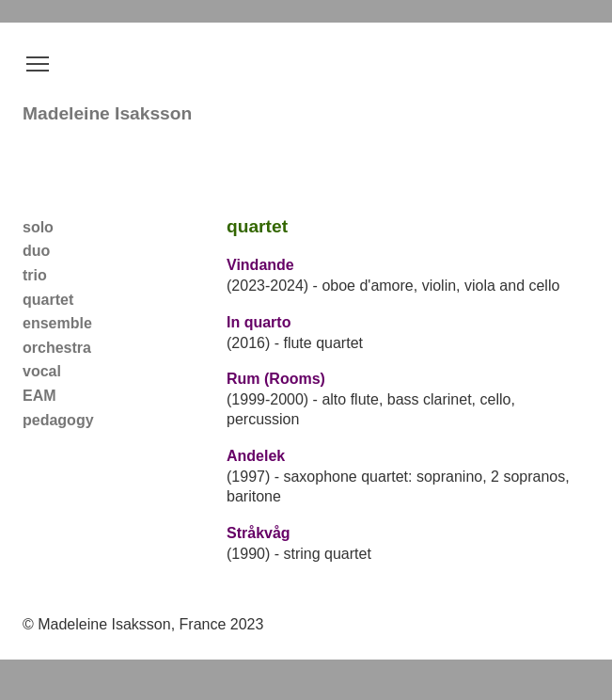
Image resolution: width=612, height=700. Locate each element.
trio (35, 275)
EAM (39, 396)
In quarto (259, 322)
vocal (42, 371)
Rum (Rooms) (276, 379)
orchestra (57, 348)
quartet (48, 300)
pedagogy (58, 420)
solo (38, 227)
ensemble (57, 323)
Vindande (260, 265)
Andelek (256, 456)
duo (36, 251)
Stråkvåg (259, 533)
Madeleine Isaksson (107, 113)
